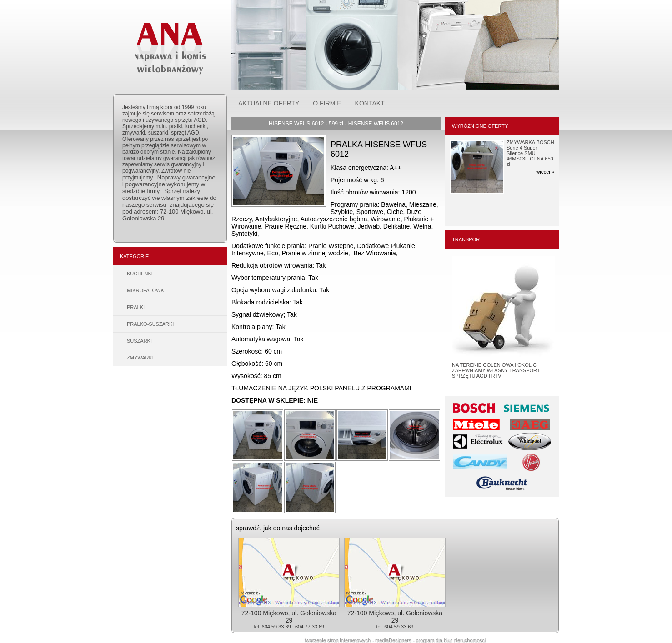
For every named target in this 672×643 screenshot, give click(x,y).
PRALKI (136, 307)
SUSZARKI (139, 341)
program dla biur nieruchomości (451, 640)
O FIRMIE (327, 103)
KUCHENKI (140, 274)
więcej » (545, 172)
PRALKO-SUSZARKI (150, 324)
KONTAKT (370, 103)
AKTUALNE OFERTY (269, 103)
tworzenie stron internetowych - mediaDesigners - (360, 640)
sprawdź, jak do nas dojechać (278, 528)
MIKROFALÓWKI (146, 290)
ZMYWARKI (140, 358)
